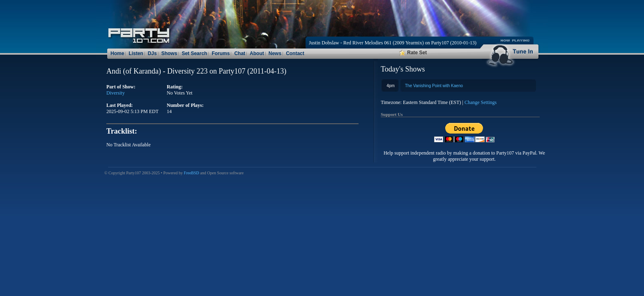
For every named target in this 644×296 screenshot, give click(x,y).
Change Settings (481, 102)
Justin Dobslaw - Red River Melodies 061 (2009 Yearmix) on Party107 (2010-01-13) (393, 43)
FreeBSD (192, 173)
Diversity (116, 93)
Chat (240, 53)
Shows (169, 53)
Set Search (194, 53)
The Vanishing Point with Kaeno (434, 86)
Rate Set (413, 53)
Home (117, 53)
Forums (221, 53)
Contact (295, 53)
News (275, 53)
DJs (152, 53)
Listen (136, 53)
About (257, 53)
